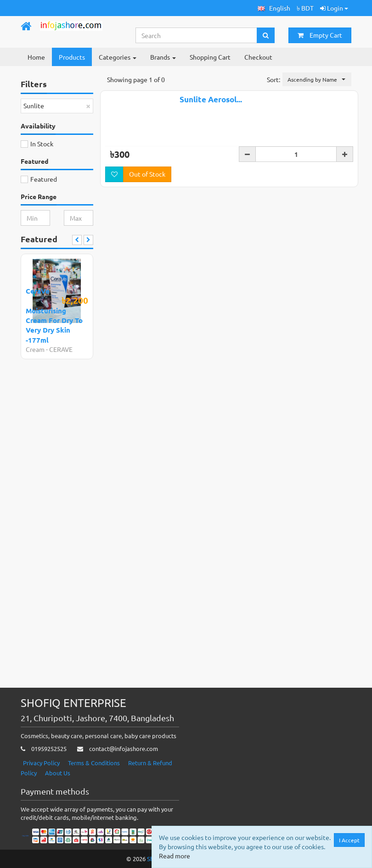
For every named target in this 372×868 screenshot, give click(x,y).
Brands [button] (163, 57)
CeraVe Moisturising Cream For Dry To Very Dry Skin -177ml (54, 315)
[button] (274, 8)
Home (36, 57)
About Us (58, 773)
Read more (175, 856)
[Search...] (197, 35)
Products (72, 57)
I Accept (350, 840)
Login (334, 8)
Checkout (258, 57)
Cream (35, 349)
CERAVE (61, 349)
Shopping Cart (210, 57)
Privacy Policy (41, 763)
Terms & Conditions (94, 763)
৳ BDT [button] (305, 8)
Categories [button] (118, 57)
